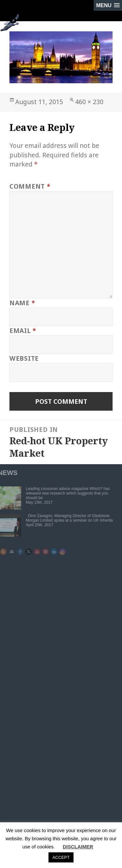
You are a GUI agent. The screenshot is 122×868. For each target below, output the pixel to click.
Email (23, 331)
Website (24, 358)
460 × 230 (89, 102)
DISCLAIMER (78, 847)
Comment (30, 186)
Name (22, 303)
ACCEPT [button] (61, 857)
